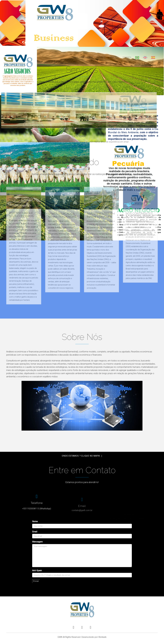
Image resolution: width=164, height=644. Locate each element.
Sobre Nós (88, 57)
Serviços (101, 57)
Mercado (114, 57)
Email (35, 532)
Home (76, 57)
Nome (35, 521)
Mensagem (37, 542)
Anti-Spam (37, 570)
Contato (127, 57)
